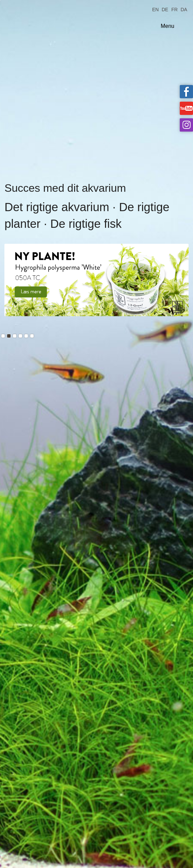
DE (165, 9)
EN (155, 9)
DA (184, 9)
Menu (168, 26)
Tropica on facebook (186, 92)
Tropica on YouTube (186, 108)
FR (174, 9)
